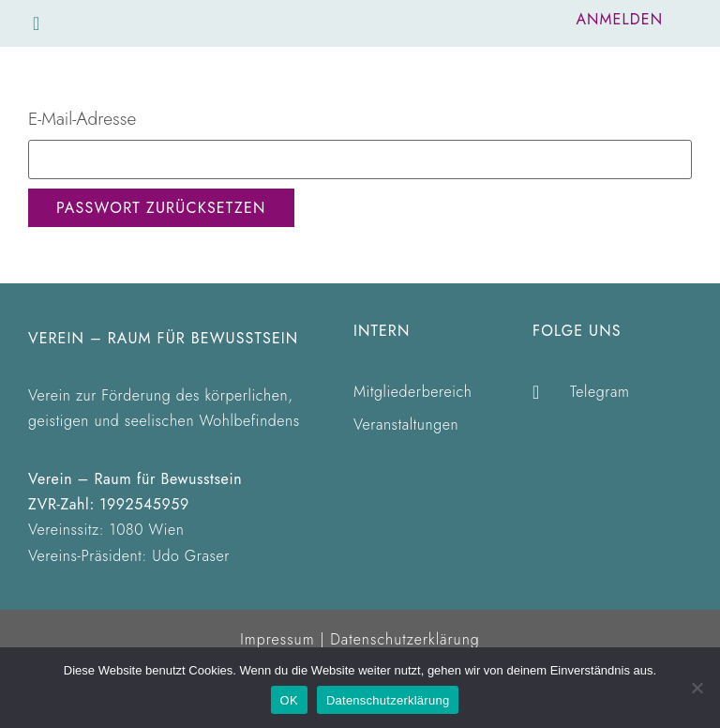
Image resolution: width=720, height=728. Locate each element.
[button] (36, 23)
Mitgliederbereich (413, 392)
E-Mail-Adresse (82, 119)
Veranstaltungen (406, 425)
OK (289, 700)
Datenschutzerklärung (405, 639)
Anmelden (619, 19)
